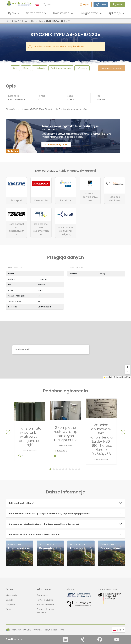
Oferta (101, 4)
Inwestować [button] (61, 13)
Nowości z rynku (45, 600)
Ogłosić (85, 4)
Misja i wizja (11, 595)
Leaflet (108, 377)
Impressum (16, 630)
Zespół (9, 600)
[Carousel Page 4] (60, 469)
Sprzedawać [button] (35, 13)
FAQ (62, 630)
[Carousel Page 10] (79, 469)
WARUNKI (27, 630)
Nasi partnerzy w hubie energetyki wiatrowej (65, 171)
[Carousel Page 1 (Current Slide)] (50, 469)
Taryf (47, 630)
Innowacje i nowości (46, 604)
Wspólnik (10, 604)
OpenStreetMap (123, 377)
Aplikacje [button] (114, 13)
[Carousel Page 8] (73, 469)
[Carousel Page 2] (54, 469)
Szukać (118, 4)
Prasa (8, 609)
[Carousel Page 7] (70, 469)
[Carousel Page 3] (57, 469)
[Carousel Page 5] (63, 469)
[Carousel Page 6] (66, 469)
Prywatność (38, 630)
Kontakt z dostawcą (112, 68)
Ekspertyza (42, 595)
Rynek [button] (12, 13)
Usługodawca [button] (89, 13)
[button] (37, 4)
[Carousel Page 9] (76, 469)
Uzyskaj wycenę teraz (56, 144)
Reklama (55, 630)
